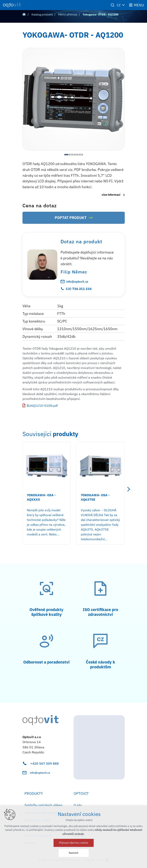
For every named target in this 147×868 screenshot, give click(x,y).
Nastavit (74, 853)
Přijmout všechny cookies (73, 843)
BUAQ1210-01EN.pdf (42, 406)
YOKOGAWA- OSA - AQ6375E (95, 497)
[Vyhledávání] (113, 5)
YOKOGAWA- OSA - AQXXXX (41, 497)
